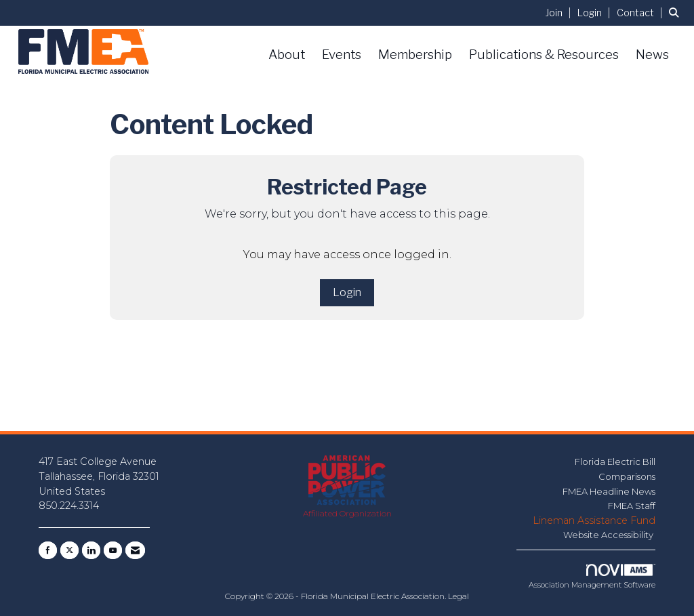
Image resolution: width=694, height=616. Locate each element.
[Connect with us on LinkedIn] (91, 550)
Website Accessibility (609, 535)
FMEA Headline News (609, 491)
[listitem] (560, 13)
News (652, 55)
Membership (415, 55)
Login (347, 292)
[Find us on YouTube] (113, 550)
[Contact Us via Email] (135, 550)
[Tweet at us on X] (69, 550)
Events (342, 55)
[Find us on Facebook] (48, 550)
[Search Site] (676, 13)
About (287, 55)
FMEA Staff (632, 506)
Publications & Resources (544, 55)
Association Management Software (592, 577)
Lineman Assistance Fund (594, 520)
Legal (458, 596)
